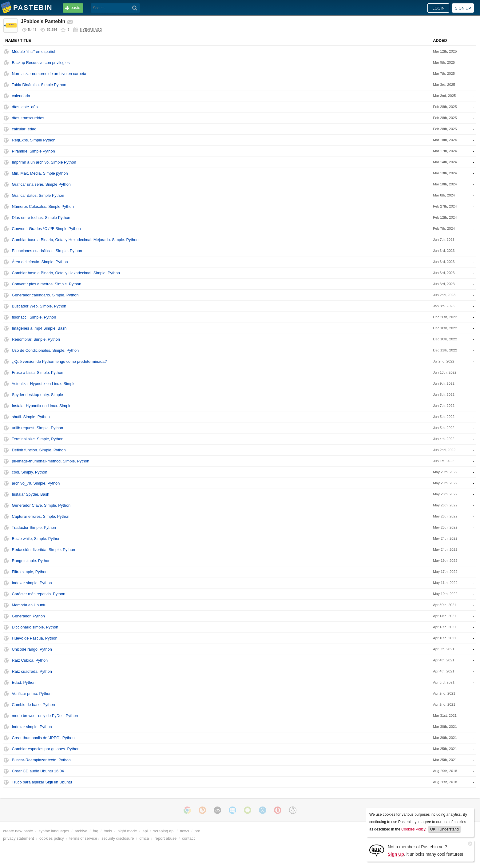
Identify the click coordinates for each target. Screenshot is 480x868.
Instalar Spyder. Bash (31, 494)
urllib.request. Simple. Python (38, 428)
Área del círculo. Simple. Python (40, 262)
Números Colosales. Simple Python (43, 206)
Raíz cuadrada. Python (32, 671)
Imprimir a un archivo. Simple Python (44, 162)
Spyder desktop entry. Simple (38, 395)
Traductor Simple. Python (34, 527)
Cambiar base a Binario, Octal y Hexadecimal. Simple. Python (66, 273)
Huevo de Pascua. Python (35, 638)
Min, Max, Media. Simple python (40, 173)
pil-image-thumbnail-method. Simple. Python (51, 461)
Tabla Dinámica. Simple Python (39, 85)
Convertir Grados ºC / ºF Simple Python (46, 229)
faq (96, 831)
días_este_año (25, 107)
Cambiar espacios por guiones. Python (46, 749)
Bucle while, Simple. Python (36, 539)
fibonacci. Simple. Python (34, 317)
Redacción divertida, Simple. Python (44, 550)
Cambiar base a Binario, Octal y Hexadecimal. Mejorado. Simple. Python (75, 240)
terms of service (83, 838)
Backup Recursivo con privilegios (41, 63)
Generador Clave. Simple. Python (41, 505)
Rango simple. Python (31, 561)
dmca (144, 838)
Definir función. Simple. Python (39, 450)
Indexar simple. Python (32, 583)
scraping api (164, 831)
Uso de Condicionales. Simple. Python (46, 350)
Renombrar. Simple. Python (36, 339)
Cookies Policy (413, 829)
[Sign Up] (377, 850)
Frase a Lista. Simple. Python (38, 373)
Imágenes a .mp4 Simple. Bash (39, 328)
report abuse (165, 838)
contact (188, 838)
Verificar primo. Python (32, 694)
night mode (127, 831)
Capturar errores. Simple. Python (41, 516)
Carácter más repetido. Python (39, 594)
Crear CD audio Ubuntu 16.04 (38, 771)
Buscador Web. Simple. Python (39, 306)
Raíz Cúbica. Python (30, 660)
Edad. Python (24, 682)
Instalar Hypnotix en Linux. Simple (42, 406)
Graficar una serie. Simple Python (41, 184)
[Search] (135, 8)
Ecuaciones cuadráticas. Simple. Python (47, 251)
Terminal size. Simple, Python (38, 439)
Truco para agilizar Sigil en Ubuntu (42, 782)
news (184, 831)
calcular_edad (24, 129)
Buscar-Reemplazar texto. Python (41, 760)
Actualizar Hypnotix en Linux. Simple (44, 384)
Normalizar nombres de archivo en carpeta (49, 74)
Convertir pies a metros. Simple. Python (47, 284)
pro (198, 831)
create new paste (18, 831)
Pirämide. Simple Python (34, 151)
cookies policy (52, 838)
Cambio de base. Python (34, 705)
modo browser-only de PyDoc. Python (45, 716)
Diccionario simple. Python (35, 627)
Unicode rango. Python (32, 649)
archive (81, 831)
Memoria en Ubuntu (29, 605)
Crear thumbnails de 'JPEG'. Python (43, 738)
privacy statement (18, 838)
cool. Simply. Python (30, 472)
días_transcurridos (28, 118)
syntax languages (54, 831)
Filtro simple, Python (30, 572)
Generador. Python (28, 616)
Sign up (463, 8)
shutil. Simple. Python (31, 417)
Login (438, 8)
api (145, 831)
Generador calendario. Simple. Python (45, 295)
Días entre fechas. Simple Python (41, 218)
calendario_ (22, 96)
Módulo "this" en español (34, 52)
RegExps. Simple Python (34, 140)
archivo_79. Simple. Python (36, 483)
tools (108, 831)
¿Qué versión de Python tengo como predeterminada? (60, 361)
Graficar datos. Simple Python (38, 195)
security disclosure (118, 838)
